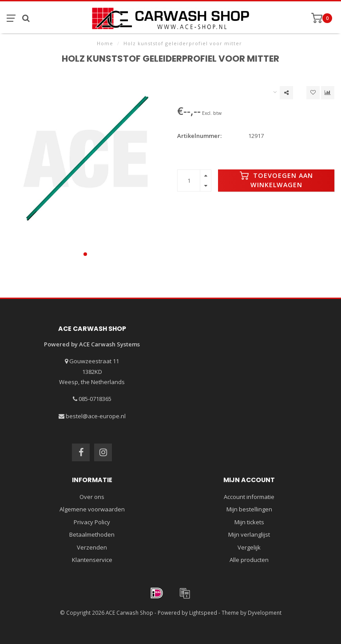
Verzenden (92, 547)
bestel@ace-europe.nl (96, 416)
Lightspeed (203, 613)
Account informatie (249, 497)
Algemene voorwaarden (92, 509)
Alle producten (249, 560)
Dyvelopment (265, 613)
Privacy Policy (92, 522)
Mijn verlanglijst (249, 534)
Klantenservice (92, 560)
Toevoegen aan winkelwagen (276, 180)
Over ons (92, 497)
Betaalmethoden (92, 534)
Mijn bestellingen (249, 509)
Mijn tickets (249, 522)
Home (105, 43)
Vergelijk (249, 547)
